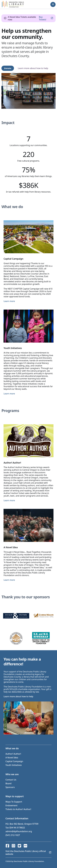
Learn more (9, 301)
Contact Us (11, 780)
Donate (8, 68)
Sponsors (10, 787)
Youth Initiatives (14, 765)
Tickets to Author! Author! (18, 809)
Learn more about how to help (33, 68)
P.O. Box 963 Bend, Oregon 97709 (22, 824)
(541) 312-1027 (13, 835)
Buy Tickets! (43, 18)
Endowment (11, 805)
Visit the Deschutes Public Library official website (26, 853)
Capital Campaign (14, 761)
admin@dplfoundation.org (19, 831)
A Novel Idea (12, 758)
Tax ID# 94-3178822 (15, 828)
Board (8, 783)
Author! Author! (13, 754)
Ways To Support (14, 802)
